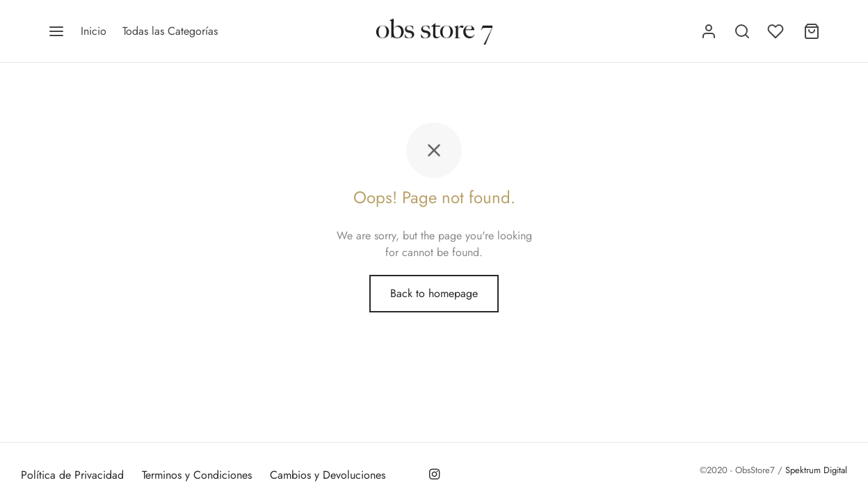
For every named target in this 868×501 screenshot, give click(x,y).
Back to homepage (434, 293)
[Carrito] (812, 31)
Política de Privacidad (72, 475)
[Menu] (56, 31)
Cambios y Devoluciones (328, 475)
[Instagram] (434, 475)
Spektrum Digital (815, 470)
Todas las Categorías (170, 31)
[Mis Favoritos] (777, 31)
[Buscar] (742, 31)
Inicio (94, 31)
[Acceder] (709, 31)
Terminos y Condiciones (197, 475)
